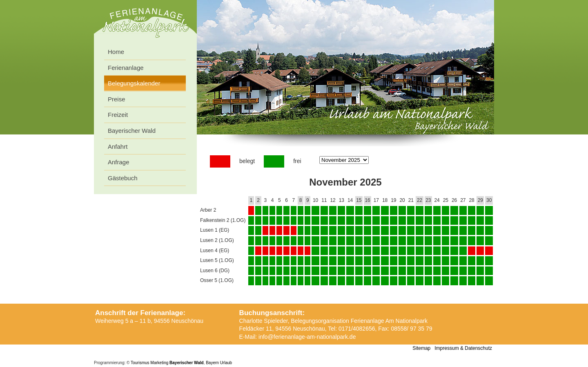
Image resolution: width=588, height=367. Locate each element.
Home (116, 52)
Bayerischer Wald (132, 131)
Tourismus (140, 363)
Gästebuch (123, 178)
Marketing (159, 363)
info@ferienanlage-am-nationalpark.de (307, 337)
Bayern (212, 363)
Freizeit (118, 115)
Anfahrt (118, 147)
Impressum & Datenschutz (463, 348)
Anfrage (119, 162)
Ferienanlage (126, 68)
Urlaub (226, 363)
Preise (117, 99)
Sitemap (421, 348)
